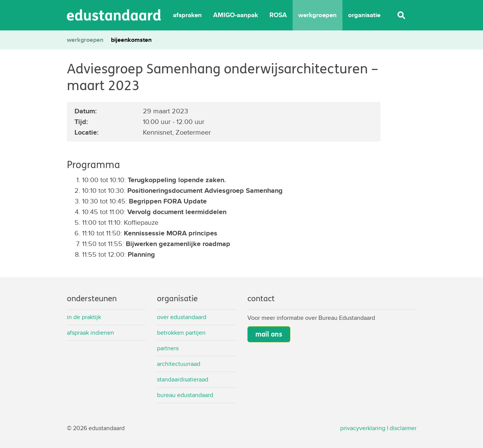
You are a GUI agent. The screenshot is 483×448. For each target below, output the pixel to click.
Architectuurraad (179, 364)
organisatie (364, 15)
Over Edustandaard (182, 317)
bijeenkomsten (131, 40)
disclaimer (403, 428)
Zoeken (401, 15)
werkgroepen (318, 15)
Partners (168, 348)
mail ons (269, 334)
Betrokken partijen (181, 333)
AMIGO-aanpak (236, 15)
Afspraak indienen (90, 333)
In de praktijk (84, 317)
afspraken (187, 15)
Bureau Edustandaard (185, 395)
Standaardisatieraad (183, 379)
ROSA (278, 15)
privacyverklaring (363, 428)
